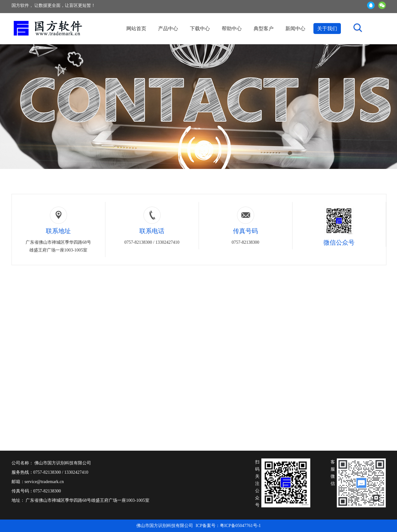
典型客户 (264, 29)
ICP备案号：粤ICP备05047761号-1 (228, 526)
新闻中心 (295, 29)
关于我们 (327, 29)
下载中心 (200, 29)
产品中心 (168, 29)
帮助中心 (232, 29)
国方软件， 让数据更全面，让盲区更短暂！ (54, 5)
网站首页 (136, 29)
